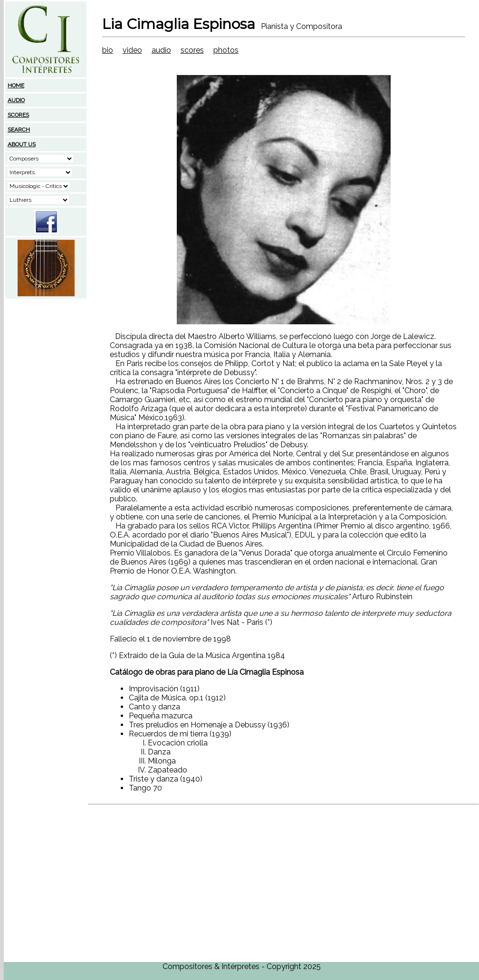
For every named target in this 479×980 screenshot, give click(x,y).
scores (192, 50)
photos (226, 50)
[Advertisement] (46, 359)
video (132, 50)
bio (108, 50)
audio (161, 50)
